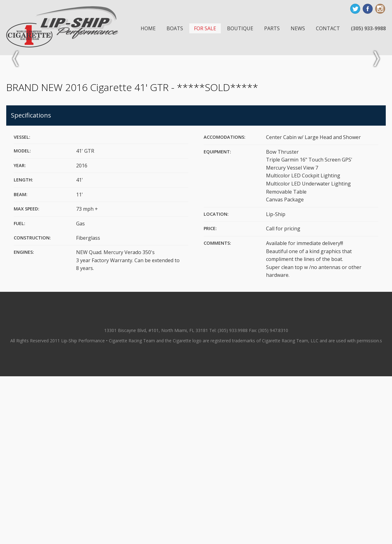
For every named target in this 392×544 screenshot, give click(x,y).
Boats (175, 28)
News (298, 28)
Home (148, 28)
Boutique (240, 28)
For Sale (205, 28)
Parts (272, 28)
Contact (328, 28)
